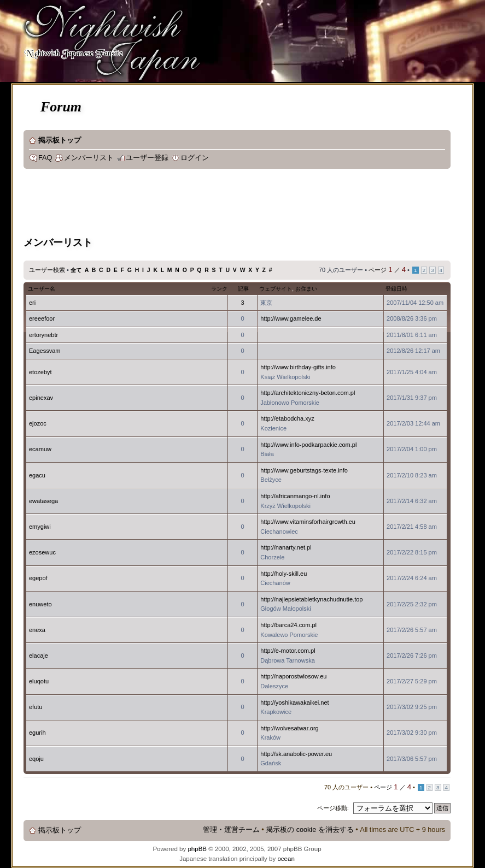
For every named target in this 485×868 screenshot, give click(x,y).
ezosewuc (42, 552)
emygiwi (40, 527)
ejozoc (38, 423)
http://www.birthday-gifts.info (298, 367)
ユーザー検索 (47, 270)
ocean (286, 859)
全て (76, 270)
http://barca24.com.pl (288, 625)
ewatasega (43, 501)
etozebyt (40, 372)
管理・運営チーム (231, 830)
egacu (37, 475)
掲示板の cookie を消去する (310, 830)
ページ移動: (333, 808)
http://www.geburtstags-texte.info (304, 470)
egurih (37, 733)
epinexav (41, 398)
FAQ (45, 158)
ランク (219, 289)
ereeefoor (42, 318)
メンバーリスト (89, 158)
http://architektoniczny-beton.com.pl (308, 393)
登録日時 (396, 289)
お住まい (306, 289)
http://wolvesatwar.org (289, 728)
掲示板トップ (60, 140)
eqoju (36, 759)
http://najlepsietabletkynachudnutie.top (311, 599)
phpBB (197, 849)
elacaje (39, 656)
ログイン (195, 158)
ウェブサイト (276, 289)
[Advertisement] (223, 204)
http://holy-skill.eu (284, 574)
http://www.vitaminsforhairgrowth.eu (308, 522)
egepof (38, 578)
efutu (36, 707)
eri (32, 303)
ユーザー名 (42, 289)
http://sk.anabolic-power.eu (296, 754)
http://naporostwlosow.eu (293, 676)
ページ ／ (387, 270)
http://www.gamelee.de (291, 318)
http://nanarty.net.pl (286, 547)
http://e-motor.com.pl (288, 651)
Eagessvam (45, 351)
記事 (243, 289)
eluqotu (39, 681)
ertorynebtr (43, 335)
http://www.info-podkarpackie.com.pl (308, 445)
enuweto (40, 604)
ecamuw (40, 449)
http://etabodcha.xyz (287, 418)
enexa (37, 630)
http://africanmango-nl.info (295, 496)
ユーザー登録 (147, 158)
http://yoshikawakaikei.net (294, 702)
